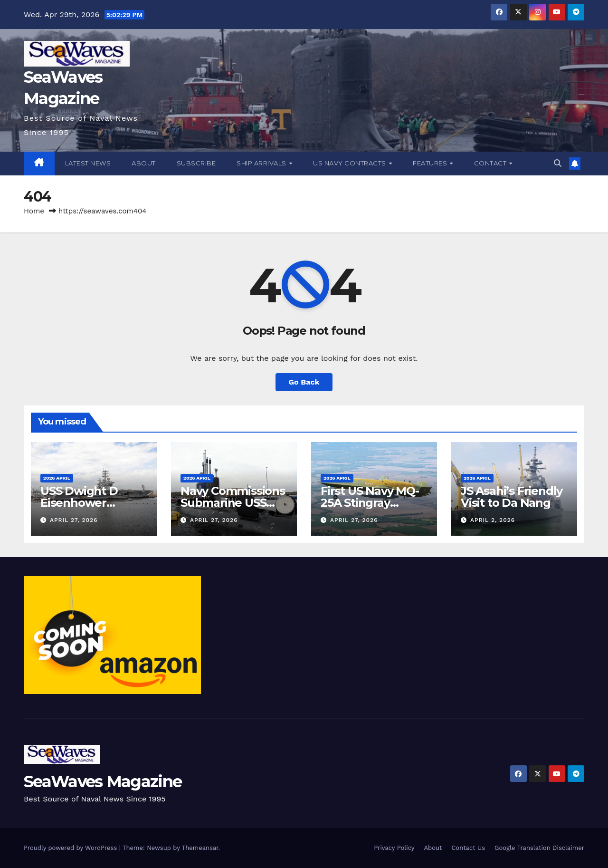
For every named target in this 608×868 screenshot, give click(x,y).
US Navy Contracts (350, 163)
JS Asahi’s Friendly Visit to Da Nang (512, 497)
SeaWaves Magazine (103, 781)
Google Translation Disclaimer (539, 848)
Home (34, 211)
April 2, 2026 (493, 520)
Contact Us (468, 848)
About (144, 163)
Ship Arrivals (262, 163)
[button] (558, 163)
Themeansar (200, 848)
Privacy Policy (394, 848)
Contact (491, 163)
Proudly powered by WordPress (71, 848)
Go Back (304, 382)
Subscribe (196, 163)
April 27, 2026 (74, 520)
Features (431, 163)
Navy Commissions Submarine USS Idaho (233, 503)
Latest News (88, 163)
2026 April (57, 478)
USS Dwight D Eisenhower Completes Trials (87, 503)
